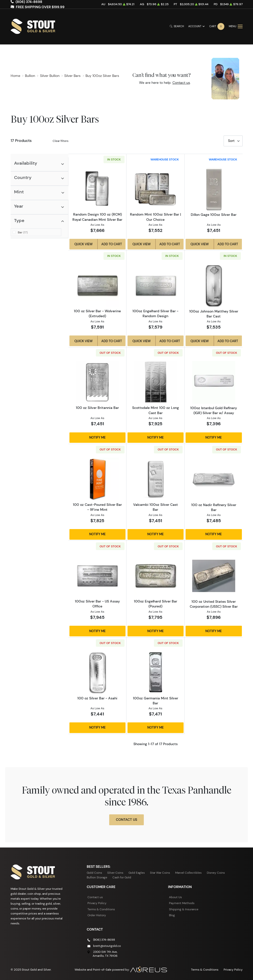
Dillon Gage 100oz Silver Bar (214, 215)
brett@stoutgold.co (107, 946)
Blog (172, 915)
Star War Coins (160, 873)
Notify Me (97, 437)
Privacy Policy (97, 903)
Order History (97, 915)
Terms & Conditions (101, 909)
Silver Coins (115, 873)
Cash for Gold (122, 877)
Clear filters (61, 141)
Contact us (181, 83)
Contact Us (126, 820)
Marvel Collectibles (188, 873)
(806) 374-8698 (104, 940)
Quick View (84, 244)
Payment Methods (182, 903)
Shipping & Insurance (184, 909)
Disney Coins (216, 873)
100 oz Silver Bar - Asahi (97, 698)
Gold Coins (94, 873)
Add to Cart (112, 244)
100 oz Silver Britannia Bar (97, 408)
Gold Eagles (137, 873)
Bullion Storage (97, 877)
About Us (175, 897)
